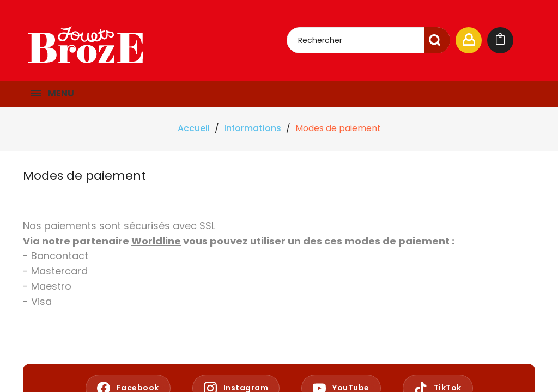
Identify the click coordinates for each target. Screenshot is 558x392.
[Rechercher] (368, 40)
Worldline (156, 241)
